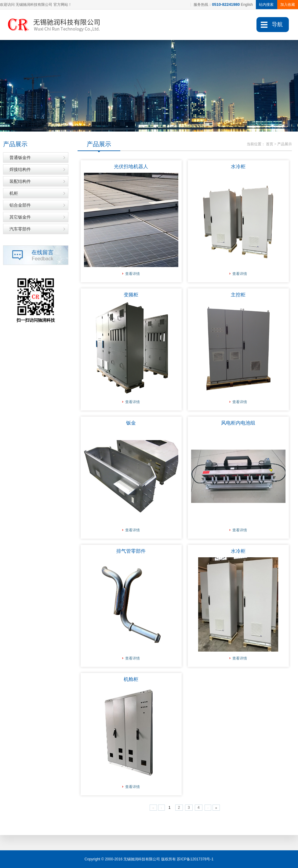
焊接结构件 (20, 169)
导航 (277, 24)
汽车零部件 (20, 229)
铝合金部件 (20, 205)
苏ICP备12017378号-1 (195, 859)
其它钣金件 (20, 217)
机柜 (14, 193)
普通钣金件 (20, 157)
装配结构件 (20, 181)
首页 (270, 144)
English (247, 5)
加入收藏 (288, 5)
